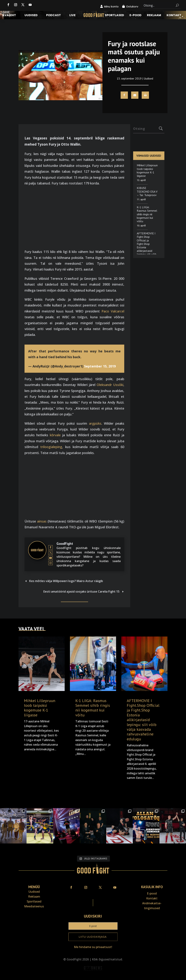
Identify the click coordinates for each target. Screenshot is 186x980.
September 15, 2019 (100, 366)
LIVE (72, 16)
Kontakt (174, 16)
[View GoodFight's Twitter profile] (50, 552)
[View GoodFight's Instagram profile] (50, 563)
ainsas (42, 521)
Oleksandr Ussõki (110, 385)
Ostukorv (132, 7)
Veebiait (93, 978)
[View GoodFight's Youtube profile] (50, 558)
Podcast (53, 16)
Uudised (31, 16)
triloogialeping (51, 447)
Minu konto (111, 7)
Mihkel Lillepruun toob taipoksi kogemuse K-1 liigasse (147, 170)
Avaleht (9, 16)
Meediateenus (34, 906)
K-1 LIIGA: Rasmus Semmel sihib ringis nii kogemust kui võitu (147, 214)
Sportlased (114, 16)
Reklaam (154, 16)
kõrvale (55, 435)
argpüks (95, 423)
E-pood (136, 16)
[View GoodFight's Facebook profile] (50, 547)
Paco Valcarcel (113, 311)
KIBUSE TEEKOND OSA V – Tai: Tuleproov (147, 191)
